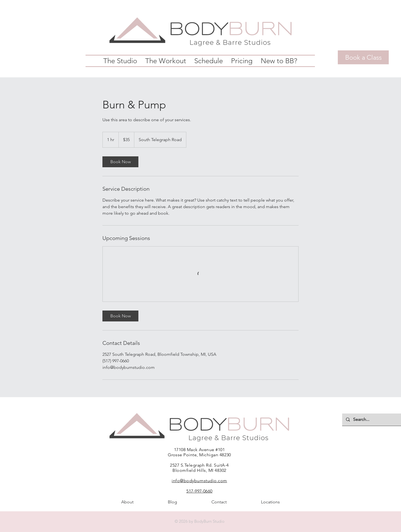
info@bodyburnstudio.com (199, 481)
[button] (120, 61)
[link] (120, 162)
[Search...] (373, 420)
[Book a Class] (363, 57)
